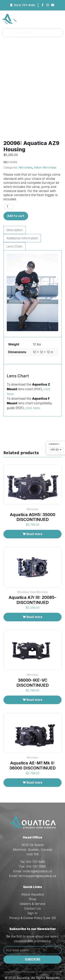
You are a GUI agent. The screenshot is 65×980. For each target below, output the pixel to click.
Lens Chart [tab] (14, 230)
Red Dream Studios (41, 967)
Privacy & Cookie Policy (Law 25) (33, 902)
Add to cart (16, 200)
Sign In (32, 897)
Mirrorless (26, 152)
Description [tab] (15, 214)
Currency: (54, 444)
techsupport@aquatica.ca (37, 860)
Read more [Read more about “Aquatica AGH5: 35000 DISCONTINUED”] (34, 518)
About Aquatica (33, 879)
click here (32, 392)
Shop (32, 883)
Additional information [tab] (22, 222)
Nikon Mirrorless (45, 152)
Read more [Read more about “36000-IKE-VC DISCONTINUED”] (34, 684)
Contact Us (32, 893)
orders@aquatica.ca (37, 855)
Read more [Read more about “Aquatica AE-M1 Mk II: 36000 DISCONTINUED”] (34, 767)
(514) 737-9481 (25, 5)
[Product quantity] (9, 191)
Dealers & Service (32, 888)
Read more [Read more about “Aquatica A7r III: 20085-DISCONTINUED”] (34, 601)
